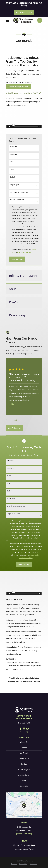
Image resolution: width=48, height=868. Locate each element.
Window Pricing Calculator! (18, 87)
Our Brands (24, 753)
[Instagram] (24, 729)
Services (24, 748)
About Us (24, 742)
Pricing (24, 764)
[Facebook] (21, 729)
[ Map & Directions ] (24, 834)
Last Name (14, 154)
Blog (24, 780)
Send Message (17, 259)
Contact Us (24, 786)
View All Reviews (14, 428)
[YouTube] (27, 729)
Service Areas (24, 759)
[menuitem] (14, 864)
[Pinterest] (27, 732)
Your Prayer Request (24, 12)
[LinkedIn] (24, 732)
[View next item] (15, 420)
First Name (14, 147)
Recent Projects (24, 769)
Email (12, 169)
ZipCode (13, 177)
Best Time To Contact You (19, 192)
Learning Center (24, 775)
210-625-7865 (24, 723)
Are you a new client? (17, 200)
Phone (12, 162)
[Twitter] (21, 732)
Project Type (14, 185)
